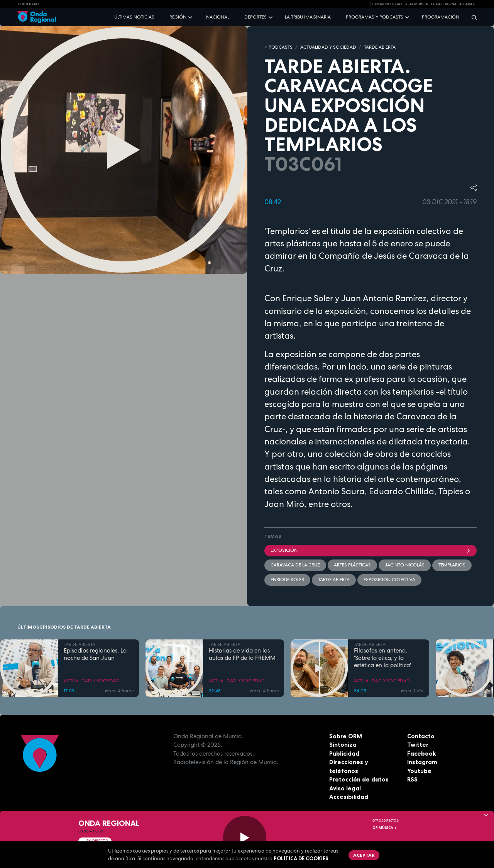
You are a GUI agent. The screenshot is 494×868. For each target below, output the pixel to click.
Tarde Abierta (334, 580)
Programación (441, 17)
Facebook (421, 754)
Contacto (421, 736)
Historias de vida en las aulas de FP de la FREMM (242, 654)
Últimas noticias (134, 17)
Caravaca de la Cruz (295, 565)
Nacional (218, 17)
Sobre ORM (346, 736)
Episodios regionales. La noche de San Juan (95, 654)
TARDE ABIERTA (380, 47)
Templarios (452, 565)
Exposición (370, 550)
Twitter (418, 745)
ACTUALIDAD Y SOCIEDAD (328, 47)
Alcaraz (467, 4)
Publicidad (344, 754)
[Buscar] (472, 17)
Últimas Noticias (386, 4)
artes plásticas (352, 565)
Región (178, 17)
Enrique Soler (287, 580)
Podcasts (281, 47)
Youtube (419, 771)
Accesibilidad (349, 797)
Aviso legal (345, 788)
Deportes (255, 17)
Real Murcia (417, 4)
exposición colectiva (389, 580)
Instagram (422, 762)
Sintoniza (343, 745)
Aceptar (364, 855)
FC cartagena (444, 4)
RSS (412, 779)
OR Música (385, 828)
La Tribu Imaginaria (308, 17)
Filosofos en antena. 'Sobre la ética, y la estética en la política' (382, 658)
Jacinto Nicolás (405, 565)
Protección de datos (359, 779)
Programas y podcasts (375, 17)
